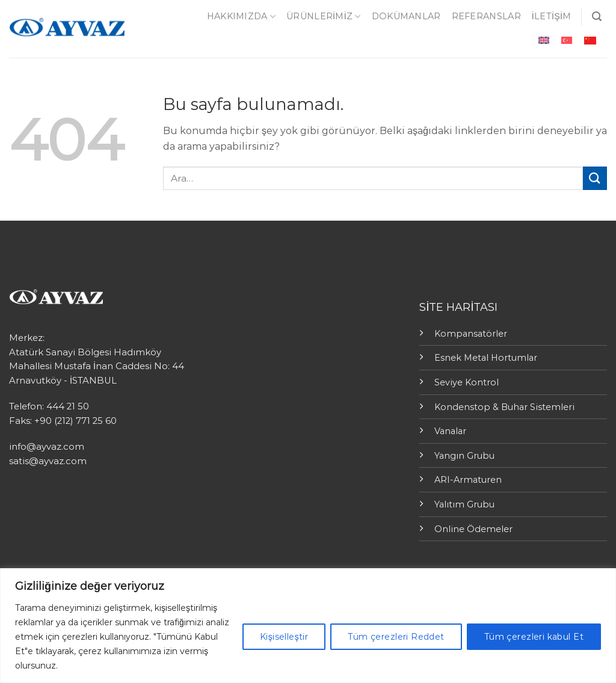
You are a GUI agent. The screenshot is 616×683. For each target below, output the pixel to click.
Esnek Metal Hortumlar (486, 358)
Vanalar (450, 431)
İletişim (552, 16)
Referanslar (486, 16)
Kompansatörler (471, 334)
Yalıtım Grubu (464, 504)
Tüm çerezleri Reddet (396, 637)
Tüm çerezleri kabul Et (534, 637)
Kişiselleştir (284, 637)
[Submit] (595, 178)
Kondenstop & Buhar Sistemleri (504, 407)
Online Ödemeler (473, 529)
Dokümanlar (406, 16)
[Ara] (597, 17)
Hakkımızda (241, 17)
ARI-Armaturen (468, 480)
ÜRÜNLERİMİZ (324, 17)
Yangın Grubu (464, 456)
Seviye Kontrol (467, 382)
